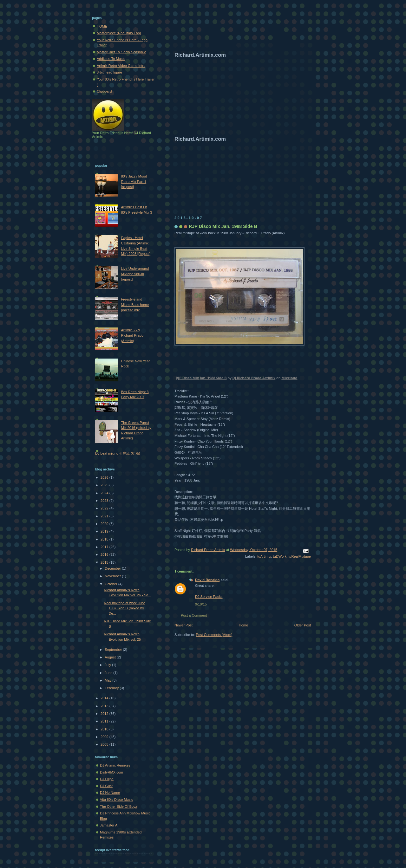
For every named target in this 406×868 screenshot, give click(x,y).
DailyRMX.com (111, 772)
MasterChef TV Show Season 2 (121, 52)
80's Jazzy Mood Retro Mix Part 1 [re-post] (134, 181)
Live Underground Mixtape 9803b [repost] (135, 274)
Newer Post (183, 625)
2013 (105, 706)
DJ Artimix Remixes (115, 765)
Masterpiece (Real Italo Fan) (119, 33)
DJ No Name (110, 793)
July (108, 665)
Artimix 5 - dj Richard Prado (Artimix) (132, 335)
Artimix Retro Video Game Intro (121, 66)
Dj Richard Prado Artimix (254, 378)
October (111, 584)
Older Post (303, 625)
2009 (105, 737)
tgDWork (280, 556)
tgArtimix (264, 556)
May (108, 680)
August (111, 657)
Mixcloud (289, 378)
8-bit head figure (109, 72)
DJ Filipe (107, 779)
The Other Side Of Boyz (118, 806)
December (113, 568)
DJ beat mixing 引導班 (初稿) (118, 453)
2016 (105, 554)
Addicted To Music (111, 59)
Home (243, 625)
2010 (105, 729)
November (113, 576)
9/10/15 (201, 604)
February (112, 688)
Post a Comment (194, 615)
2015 (105, 562)
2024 (105, 493)
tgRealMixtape (300, 556)
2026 (105, 477)
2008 (105, 744)
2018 (105, 539)
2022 (105, 508)
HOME (102, 26)
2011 (105, 721)
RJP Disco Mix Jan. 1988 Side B (201, 378)
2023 (105, 501)
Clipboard (104, 91)
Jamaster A (109, 825)
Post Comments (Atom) (214, 635)
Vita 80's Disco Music (116, 800)
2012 (105, 714)
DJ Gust (106, 786)
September (114, 650)
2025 (105, 485)
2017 (105, 547)
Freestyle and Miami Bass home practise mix (135, 304)
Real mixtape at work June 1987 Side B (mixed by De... (125, 608)
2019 (105, 531)
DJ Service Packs (209, 597)
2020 (105, 524)
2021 (105, 516)
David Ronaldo (207, 580)
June (109, 673)
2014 (105, 698)
